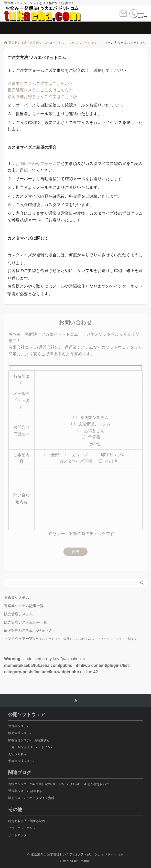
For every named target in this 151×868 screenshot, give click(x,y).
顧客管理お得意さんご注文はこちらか (42, 97)
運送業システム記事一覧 (24, 606)
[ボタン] (123, 16)
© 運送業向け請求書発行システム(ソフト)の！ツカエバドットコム (75, 854)
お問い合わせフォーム (36, 164)
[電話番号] (133, 14)
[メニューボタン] (141, 14)
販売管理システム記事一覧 (26, 622)
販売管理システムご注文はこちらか (40, 90)
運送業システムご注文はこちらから (40, 84)
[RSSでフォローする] (75, 700)
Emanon (85, 861)
